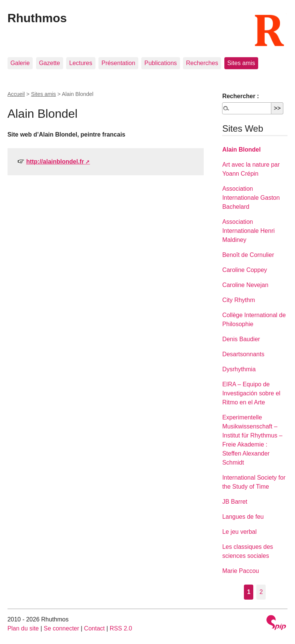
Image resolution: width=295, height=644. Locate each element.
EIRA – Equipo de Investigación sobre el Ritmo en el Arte (251, 393)
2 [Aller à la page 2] (261, 592)
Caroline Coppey (244, 270)
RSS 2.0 (121, 628)
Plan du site (23, 628)
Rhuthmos (37, 18)
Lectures (81, 63)
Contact (95, 628)
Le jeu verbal (239, 532)
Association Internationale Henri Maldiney (248, 231)
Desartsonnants (243, 354)
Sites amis (241, 63)
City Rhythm (238, 300)
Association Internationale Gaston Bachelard (251, 198)
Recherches (202, 63)
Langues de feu (243, 517)
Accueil (16, 94)
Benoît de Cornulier (248, 255)
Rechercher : (241, 96)
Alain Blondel (241, 150)
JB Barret (235, 502)
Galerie (20, 63)
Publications (160, 63)
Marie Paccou (241, 571)
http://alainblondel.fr (55, 162)
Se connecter (61, 628)
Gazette (50, 63)
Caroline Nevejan (245, 285)
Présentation (118, 63)
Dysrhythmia (239, 369)
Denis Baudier (241, 339)
